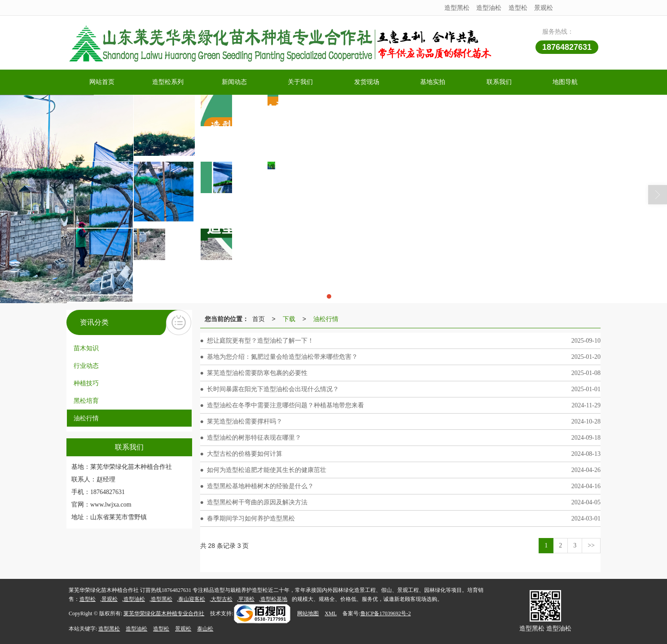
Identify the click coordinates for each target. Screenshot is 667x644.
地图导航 (565, 82)
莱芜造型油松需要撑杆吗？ (245, 421)
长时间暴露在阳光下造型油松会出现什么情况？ (273, 389)
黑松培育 (86, 401)
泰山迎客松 (192, 599)
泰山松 (205, 629)
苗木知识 (86, 348)
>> (591, 545)
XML (331, 613)
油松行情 (86, 418)
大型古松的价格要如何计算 (245, 454)
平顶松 (246, 599)
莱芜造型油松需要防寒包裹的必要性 (257, 373)
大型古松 (222, 599)
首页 (259, 319)
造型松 (518, 8)
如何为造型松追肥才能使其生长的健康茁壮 (267, 470)
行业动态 (86, 366)
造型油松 (489, 8)
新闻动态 (234, 82)
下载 (289, 319)
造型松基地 (274, 599)
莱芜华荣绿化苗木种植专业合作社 (164, 613)
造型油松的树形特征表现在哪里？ (254, 438)
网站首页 (102, 82)
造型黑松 (457, 8)
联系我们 (499, 82)
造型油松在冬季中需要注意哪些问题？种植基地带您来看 (285, 405)
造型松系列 (168, 82)
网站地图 (308, 613)
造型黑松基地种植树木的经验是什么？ (260, 486)
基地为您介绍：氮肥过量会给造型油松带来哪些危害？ (282, 357)
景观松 (544, 8)
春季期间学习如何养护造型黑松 (251, 518)
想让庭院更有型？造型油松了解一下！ (260, 341)
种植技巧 (86, 383)
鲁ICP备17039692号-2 (386, 613)
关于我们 (300, 82)
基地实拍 (433, 82)
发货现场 (367, 82)
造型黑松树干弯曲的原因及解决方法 (257, 502)
